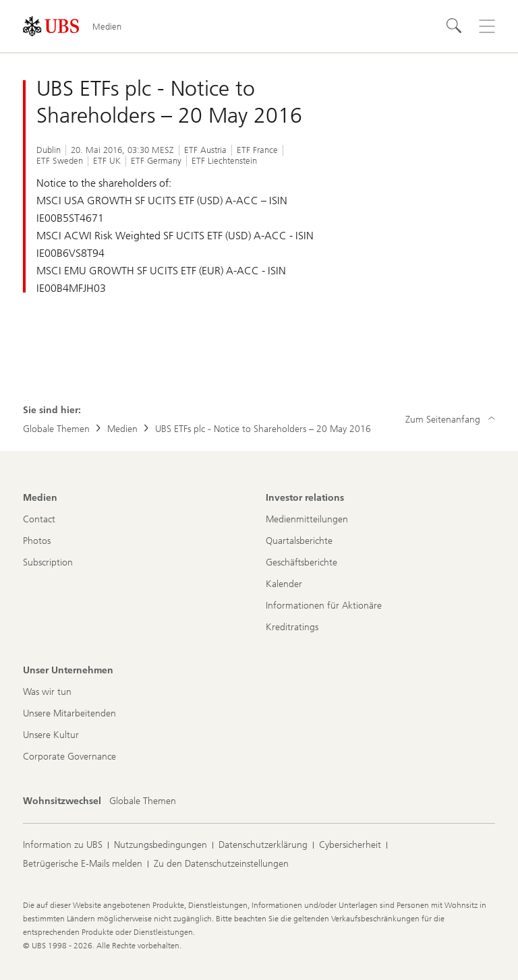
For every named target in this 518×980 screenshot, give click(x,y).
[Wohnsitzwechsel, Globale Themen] (143, 801)
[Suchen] (455, 26)
